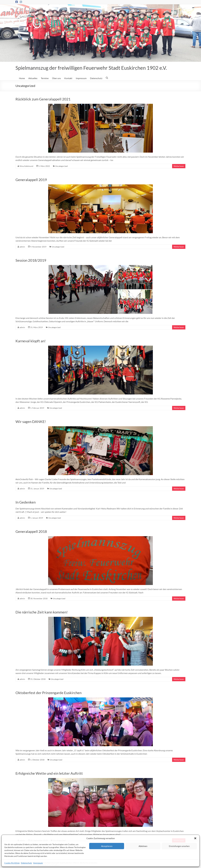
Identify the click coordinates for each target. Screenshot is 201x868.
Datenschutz (26, 863)
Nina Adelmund (26, 166)
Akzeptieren (107, 846)
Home (22, 78)
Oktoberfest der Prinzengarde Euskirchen (49, 693)
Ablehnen (143, 846)
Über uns (56, 78)
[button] (195, 838)
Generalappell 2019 (31, 180)
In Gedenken (26, 502)
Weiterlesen (179, 166)
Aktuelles (33, 78)
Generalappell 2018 (31, 531)
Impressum (38, 863)
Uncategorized (61, 166)
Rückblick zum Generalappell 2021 (43, 99)
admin (22, 247)
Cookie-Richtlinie (12, 863)
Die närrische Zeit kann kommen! (42, 612)
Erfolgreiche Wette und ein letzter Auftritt (49, 773)
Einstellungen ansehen (179, 846)
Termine (45, 78)
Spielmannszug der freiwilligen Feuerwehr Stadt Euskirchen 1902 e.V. (91, 68)
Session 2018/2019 (31, 260)
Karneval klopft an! (31, 341)
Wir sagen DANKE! (31, 422)
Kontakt (68, 78)
